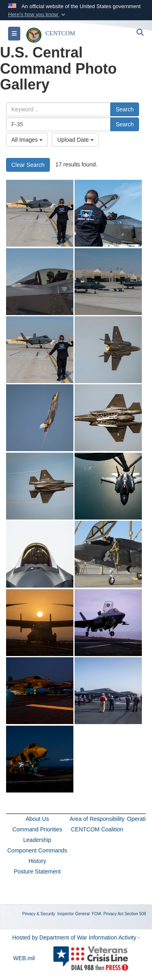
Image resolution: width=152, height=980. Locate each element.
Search (124, 109)
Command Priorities (37, 829)
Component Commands (37, 850)
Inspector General (74, 914)
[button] (37, 15)
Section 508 (135, 914)
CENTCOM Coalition (97, 829)
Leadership (37, 840)
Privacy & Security (39, 914)
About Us (37, 819)
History (37, 861)
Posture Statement (37, 871)
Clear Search (28, 165)
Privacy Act (113, 914)
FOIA (97, 914)
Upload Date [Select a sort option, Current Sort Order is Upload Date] (75, 140)
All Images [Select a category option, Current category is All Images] (27, 140)
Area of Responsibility (97, 819)
